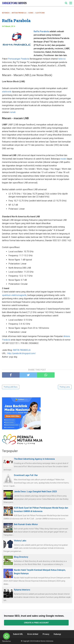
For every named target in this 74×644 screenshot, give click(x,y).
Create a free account (36, 623)
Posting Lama (65, 387)
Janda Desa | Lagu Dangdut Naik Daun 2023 (35, 492)
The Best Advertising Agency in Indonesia (34, 459)
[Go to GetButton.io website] (6, 641)
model (63, 159)
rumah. (13, 112)
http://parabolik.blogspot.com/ (22, 353)
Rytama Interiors (22, 590)
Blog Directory (21, 557)
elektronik (7, 92)
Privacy (46, 634)
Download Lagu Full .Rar (26, 475)
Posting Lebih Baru (11, 387)
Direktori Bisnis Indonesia (44, 641)
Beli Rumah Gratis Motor (26, 524)
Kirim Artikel (33, 634)
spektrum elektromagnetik (14, 295)
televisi (62, 59)
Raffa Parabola (41, 31)
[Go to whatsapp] (6, 636)
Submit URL (18, 634)
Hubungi (57, 634)
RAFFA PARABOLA (22, 350)
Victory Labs (20, 541)
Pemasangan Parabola (19, 59)
